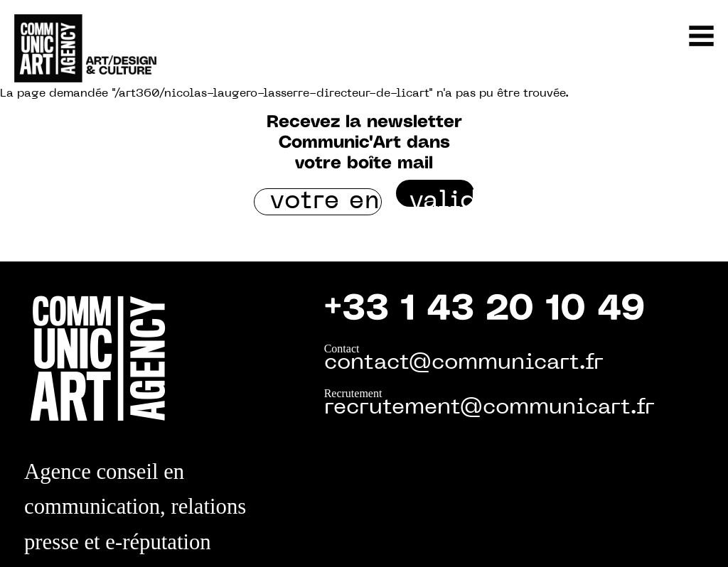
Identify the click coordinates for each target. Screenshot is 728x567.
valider (442, 198)
